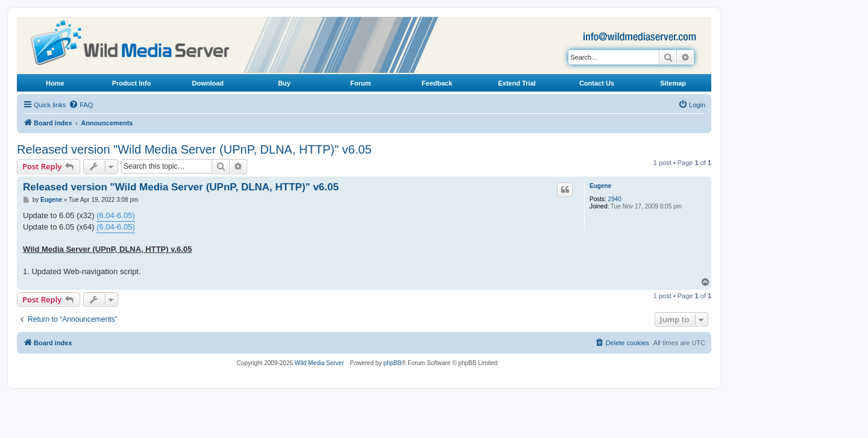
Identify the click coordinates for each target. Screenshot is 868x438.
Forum (360, 83)
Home (55, 83)
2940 (615, 199)
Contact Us (597, 83)
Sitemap (673, 83)
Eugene (600, 186)
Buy (284, 83)
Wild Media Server (319, 363)
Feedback (437, 83)
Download (208, 83)
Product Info (132, 83)
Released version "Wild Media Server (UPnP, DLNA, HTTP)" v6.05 (194, 149)
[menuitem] (81, 105)
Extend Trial (517, 83)
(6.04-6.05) (116, 215)
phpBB (392, 363)
